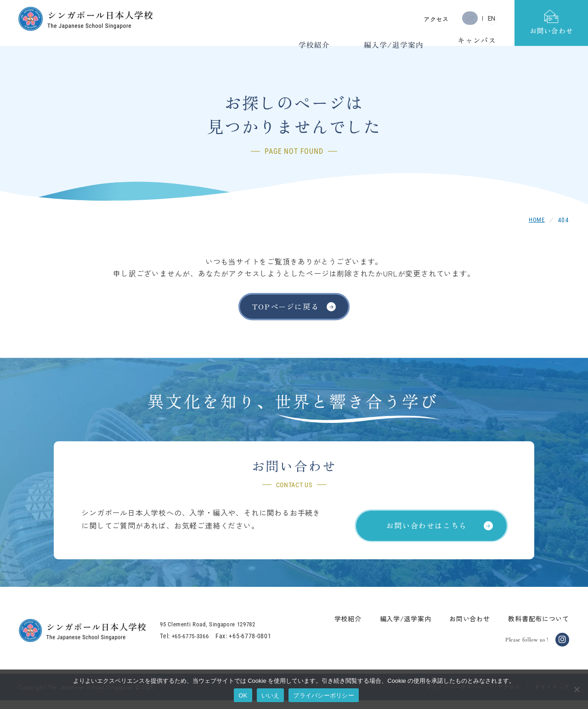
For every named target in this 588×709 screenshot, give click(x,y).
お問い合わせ (461, 627)
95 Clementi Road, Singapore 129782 (221, 633)
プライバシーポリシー (324, 695)
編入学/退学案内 (397, 627)
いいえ (271, 695)
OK (243, 695)
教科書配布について (530, 627)
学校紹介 (339, 627)
